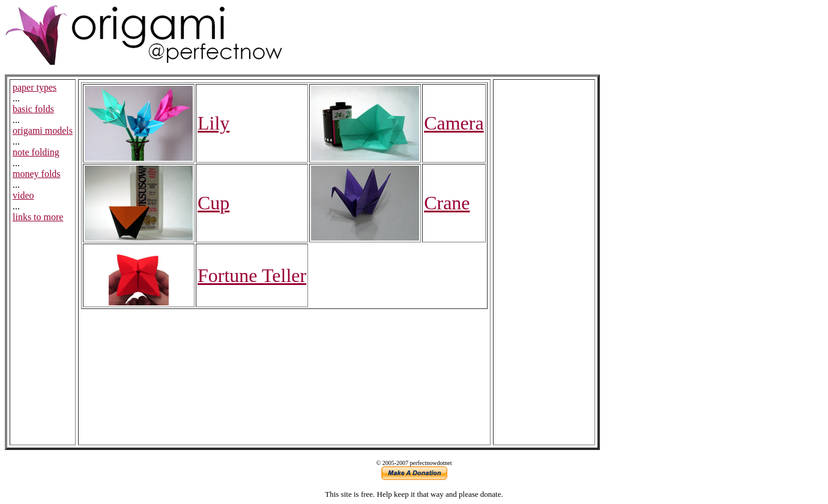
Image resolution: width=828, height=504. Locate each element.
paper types (35, 87)
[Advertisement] (544, 262)
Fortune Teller (252, 275)
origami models (43, 130)
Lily (213, 123)
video (23, 195)
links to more (38, 217)
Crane (447, 203)
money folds (37, 174)
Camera (454, 123)
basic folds (33, 109)
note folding (36, 152)
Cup (213, 203)
